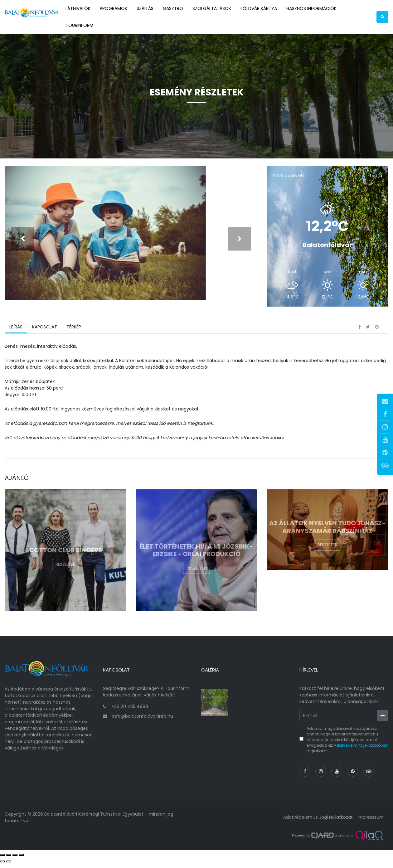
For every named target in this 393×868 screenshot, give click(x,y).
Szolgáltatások (212, 8)
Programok (114, 8)
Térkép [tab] (73, 333)
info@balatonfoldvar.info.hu (143, 721)
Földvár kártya (259, 8)
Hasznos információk (311, 8)
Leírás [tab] (16, 333)
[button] (382, 17)
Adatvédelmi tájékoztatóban (361, 750)
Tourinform (79, 25)
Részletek (65, 571)
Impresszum (370, 822)
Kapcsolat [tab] (44, 333)
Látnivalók (78, 8)
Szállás (145, 8)
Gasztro (173, 8)
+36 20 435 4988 (130, 711)
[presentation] (23, 242)
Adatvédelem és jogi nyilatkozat (316, 822)
